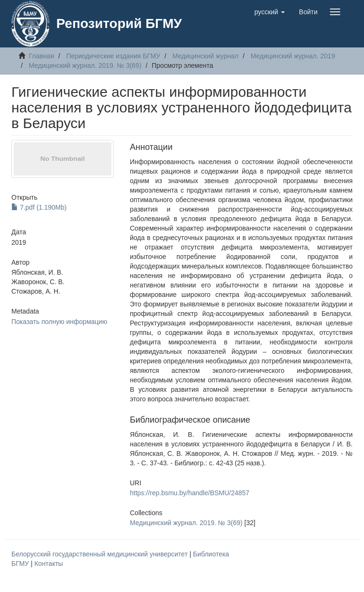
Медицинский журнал (205, 56)
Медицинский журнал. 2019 (293, 56)
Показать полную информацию (59, 322)
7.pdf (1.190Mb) (39, 207)
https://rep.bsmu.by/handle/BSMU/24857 (190, 493)
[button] (270, 12)
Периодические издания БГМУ (114, 56)
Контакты (48, 564)
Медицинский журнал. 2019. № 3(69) (85, 65)
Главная (41, 56)
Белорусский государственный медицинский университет (100, 554)
